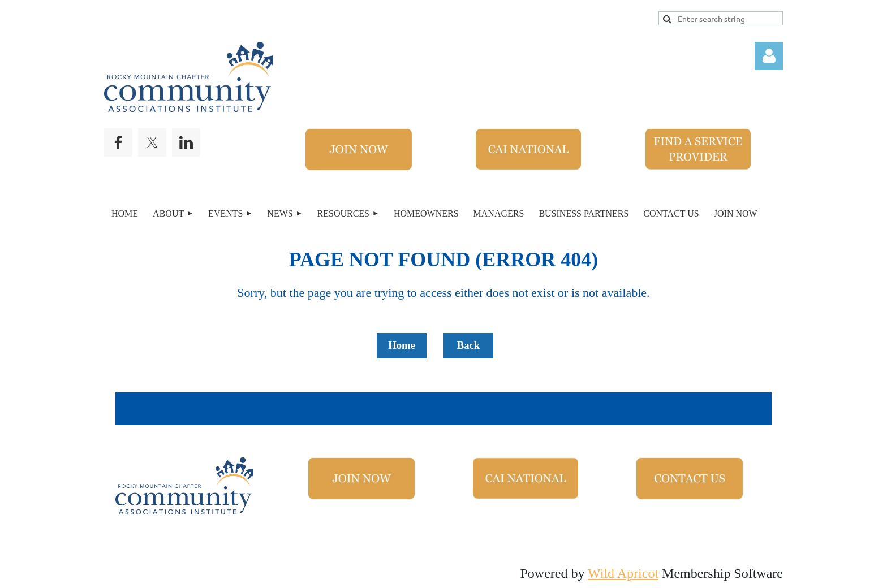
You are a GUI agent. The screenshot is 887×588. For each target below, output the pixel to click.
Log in (769, 56)
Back (468, 345)
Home (402, 345)
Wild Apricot (623, 573)
